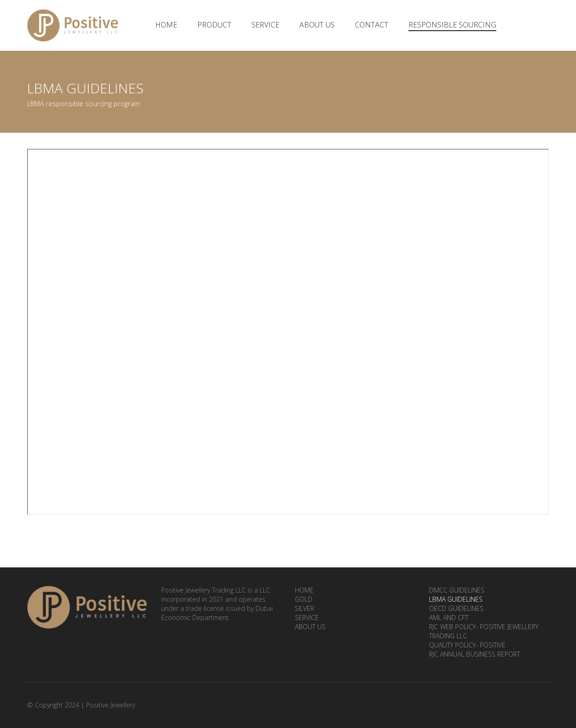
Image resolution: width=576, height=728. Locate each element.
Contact (372, 25)
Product (214, 25)
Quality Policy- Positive (467, 645)
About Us (317, 25)
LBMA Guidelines (456, 599)
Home (166, 25)
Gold (304, 599)
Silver (304, 608)
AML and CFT (449, 617)
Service (265, 25)
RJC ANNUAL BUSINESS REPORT (475, 654)
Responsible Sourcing (452, 25)
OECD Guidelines (456, 608)
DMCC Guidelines (457, 590)
